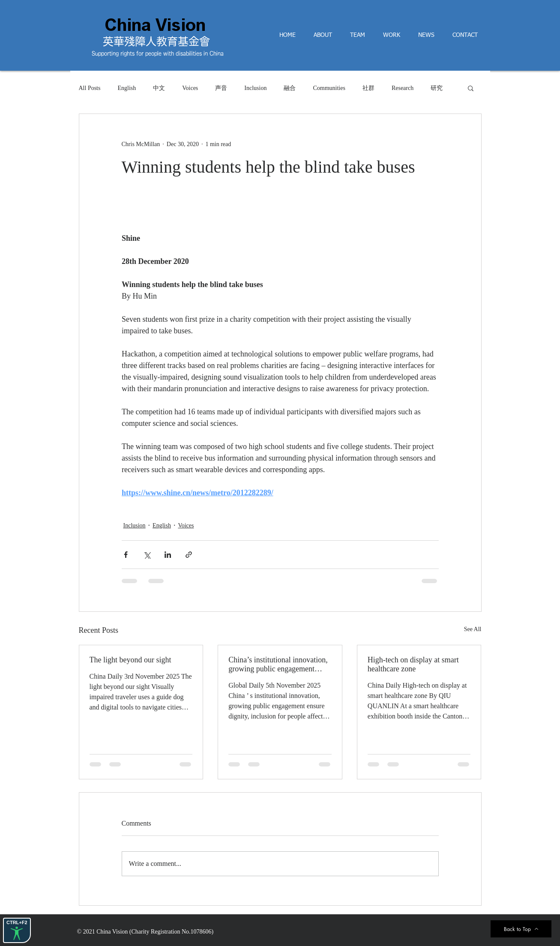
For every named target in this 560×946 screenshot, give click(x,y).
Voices (190, 88)
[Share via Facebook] (126, 555)
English (127, 88)
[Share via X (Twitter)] (147, 555)
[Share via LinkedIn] (168, 555)
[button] (471, 88)
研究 (437, 88)
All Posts (90, 88)
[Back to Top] (521, 929)
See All (473, 629)
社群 (368, 88)
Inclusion (255, 88)
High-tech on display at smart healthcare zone (413, 664)
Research (403, 88)
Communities (329, 88)
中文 (159, 88)
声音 (221, 88)
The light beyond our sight (130, 660)
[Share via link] (189, 555)
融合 (290, 88)
